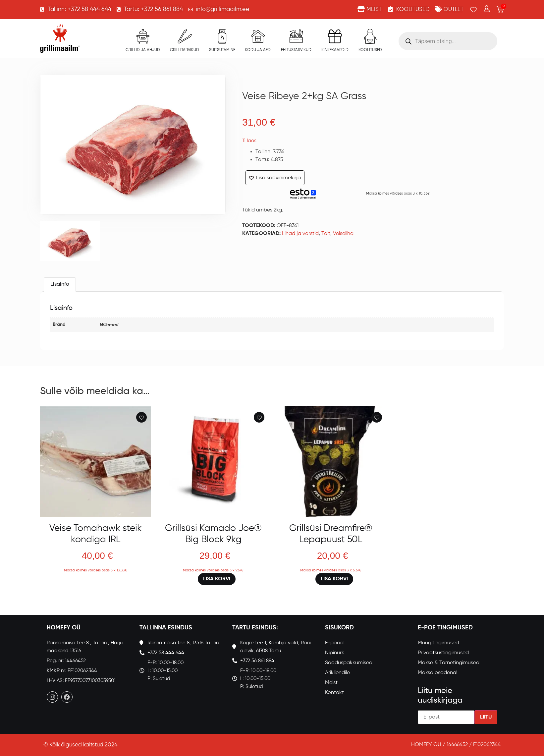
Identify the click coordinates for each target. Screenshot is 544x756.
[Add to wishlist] (141, 417)
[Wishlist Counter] (473, 10)
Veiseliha (343, 234)
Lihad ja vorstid (300, 234)
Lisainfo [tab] (60, 284)
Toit (326, 234)
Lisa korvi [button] (217, 579)
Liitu (486, 717)
